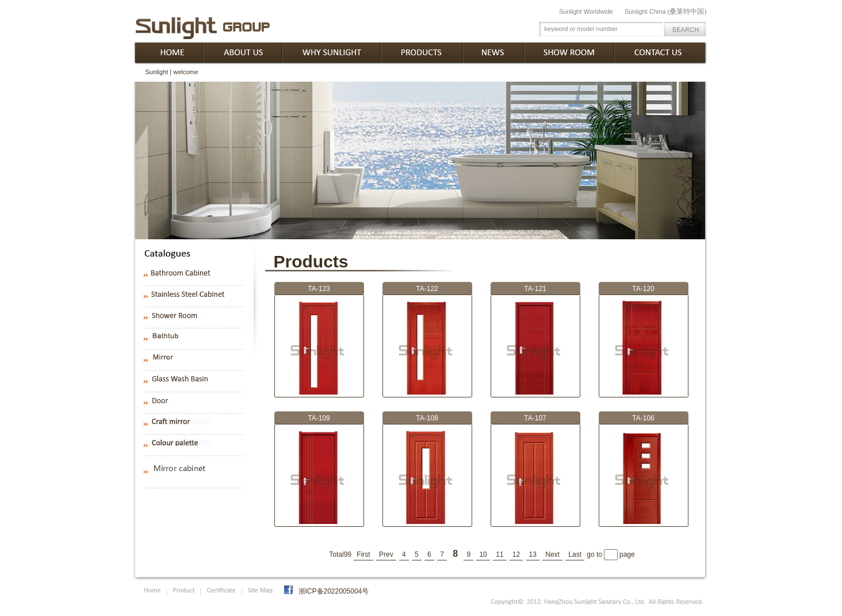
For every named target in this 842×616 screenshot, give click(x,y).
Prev (386, 554)
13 (533, 554)
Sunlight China (666, 12)
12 (516, 554)
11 (500, 554)
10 (483, 554)
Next (552, 554)
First (363, 554)
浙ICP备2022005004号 (334, 591)
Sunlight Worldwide (586, 12)
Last (575, 554)
